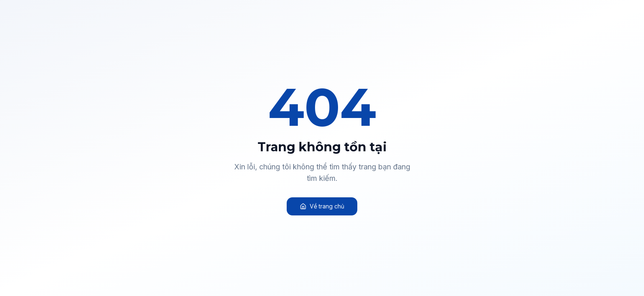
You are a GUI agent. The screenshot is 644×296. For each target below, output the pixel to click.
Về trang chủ (322, 206)
